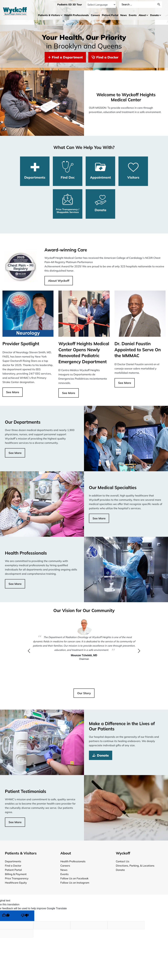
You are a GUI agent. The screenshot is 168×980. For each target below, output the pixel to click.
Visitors (133, 170)
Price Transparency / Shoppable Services (68, 203)
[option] (84, 640)
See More (13, 392)
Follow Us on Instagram (75, 883)
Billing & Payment (16, 874)
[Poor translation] (25, 916)
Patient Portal (13, 870)
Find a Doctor (105, 57)
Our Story (84, 693)
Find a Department (65, 57)
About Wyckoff (59, 281)
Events (64, 874)
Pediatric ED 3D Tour (69, 5)
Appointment (100, 170)
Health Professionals (73, 861)
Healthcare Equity (16, 883)
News (64, 870)
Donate (100, 203)
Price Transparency (17, 878)
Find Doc (68, 170)
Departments (35, 170)
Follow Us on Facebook (74, 878)
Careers (65, 866)
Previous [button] (29, 651)
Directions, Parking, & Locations (135, 866)
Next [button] (139, 651)
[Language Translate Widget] (101, 5)
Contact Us (123, 861)
